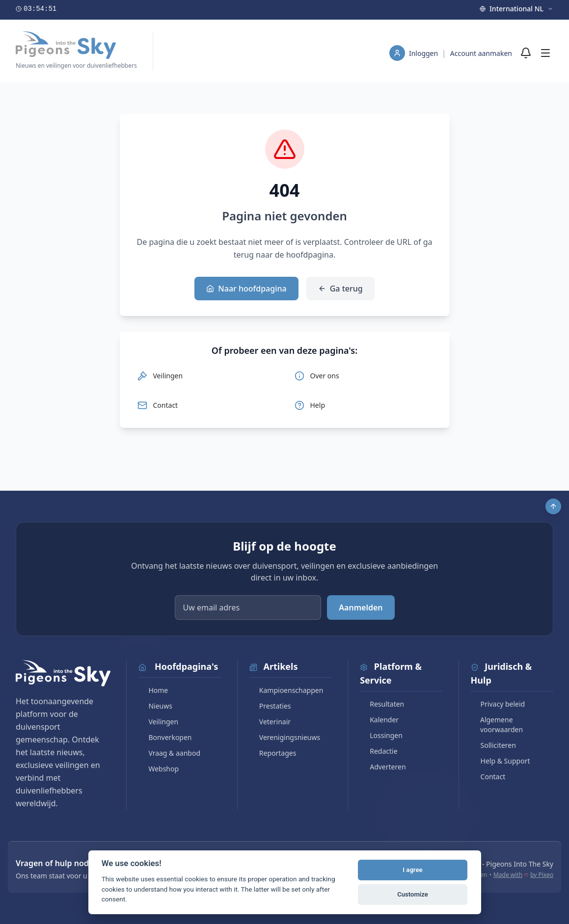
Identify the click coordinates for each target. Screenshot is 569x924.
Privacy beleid (498, 704)
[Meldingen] (526, 53)
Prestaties (270, 706)
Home (153, 690)
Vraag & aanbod (169, 753)
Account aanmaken (481, 53)
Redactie (379, 751)
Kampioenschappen (286, 690)
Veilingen (158, 722)
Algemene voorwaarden (497, 725)
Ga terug (340, 289)
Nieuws (155, 706)
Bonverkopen (165, 737)
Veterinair (270, 722)
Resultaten (382, 704)
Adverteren (383, 767)
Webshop (159, 769)
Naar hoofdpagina (246, 289)
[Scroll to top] (553, 506)
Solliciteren (493, 745)
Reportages (273, 753)
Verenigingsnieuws (285, 737)
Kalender (379, 720)
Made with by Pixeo (523, 875)
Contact (488, 777)
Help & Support (501, 761)
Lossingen (381, 735)
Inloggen (424, 53)
